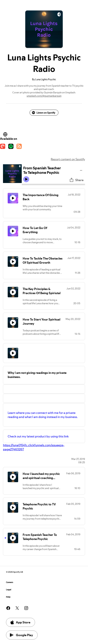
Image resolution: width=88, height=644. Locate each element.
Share (76, 180)
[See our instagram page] (26, 608)
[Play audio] (81, 170)
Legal (9, 590)
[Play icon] (26, 179)
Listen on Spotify (44, 113)
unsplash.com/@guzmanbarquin (44, 96)
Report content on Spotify (68, 159)
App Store (20, 622)
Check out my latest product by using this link (39, 436)
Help (8, 597)
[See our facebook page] (8, 608)
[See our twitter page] (17, 608)
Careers (10, 582)
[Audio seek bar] (53, 184)
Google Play (21, 635)
